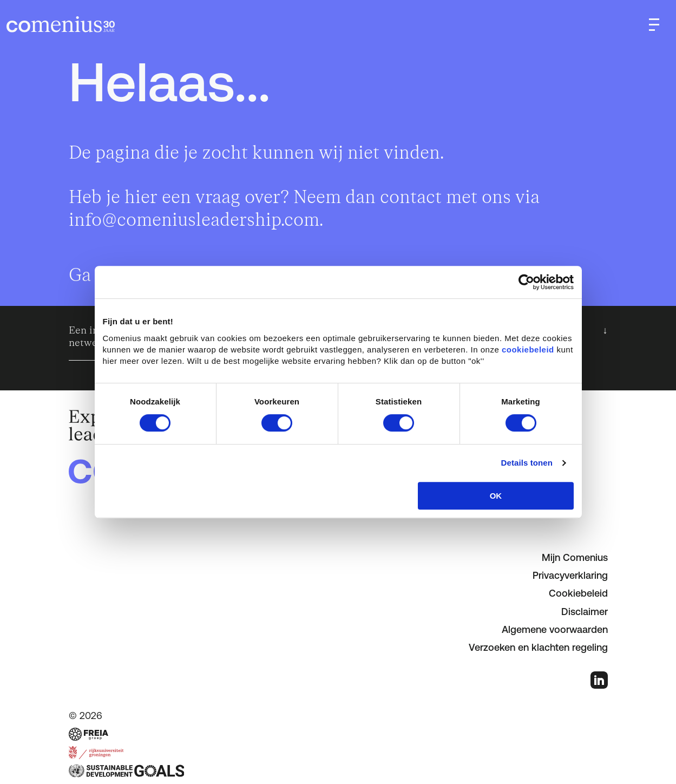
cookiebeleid (528, 349)
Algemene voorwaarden (555, 629)
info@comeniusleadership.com (194, 220)
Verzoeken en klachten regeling (538, 647)
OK (496, 496)
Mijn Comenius (575, 557)
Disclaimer (585, 612)
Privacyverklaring (570, 575)
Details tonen (527, 463)
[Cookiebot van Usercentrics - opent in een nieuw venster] (526, 282)
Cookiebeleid (578, 593)
